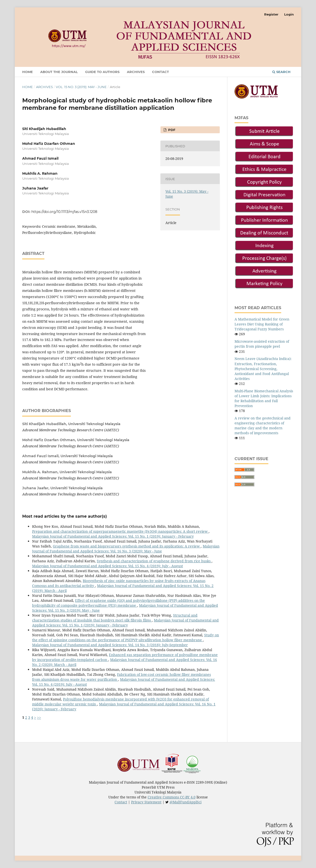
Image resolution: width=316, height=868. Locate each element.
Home (28, 72)
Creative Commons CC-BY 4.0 (172, 797)
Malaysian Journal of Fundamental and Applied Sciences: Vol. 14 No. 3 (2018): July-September (110, 645)
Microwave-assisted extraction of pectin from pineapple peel (262, 344)
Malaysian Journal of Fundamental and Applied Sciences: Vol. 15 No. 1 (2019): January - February (113, 536)
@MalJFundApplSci (186, 802)
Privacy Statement (146, 802)
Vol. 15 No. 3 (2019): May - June (81, 87)
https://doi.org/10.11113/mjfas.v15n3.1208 (64, 212)
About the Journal (59, 72)
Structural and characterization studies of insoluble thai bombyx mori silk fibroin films (115, 618)
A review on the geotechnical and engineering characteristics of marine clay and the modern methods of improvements (263, 425)
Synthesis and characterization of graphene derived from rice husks (154, 561)
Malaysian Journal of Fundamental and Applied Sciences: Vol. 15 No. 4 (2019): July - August (108, 566)
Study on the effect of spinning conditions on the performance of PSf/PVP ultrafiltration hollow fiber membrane (126, 637)
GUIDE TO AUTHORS (102, 72)
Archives (136, 72)
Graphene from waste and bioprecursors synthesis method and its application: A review (127, 546)
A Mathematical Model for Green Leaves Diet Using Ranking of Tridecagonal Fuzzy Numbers (262, 324)
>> (39, 717)
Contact (160, 72)
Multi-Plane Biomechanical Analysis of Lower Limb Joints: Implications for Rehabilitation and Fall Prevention (264, 398)
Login (289, 14)
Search (281, 72)
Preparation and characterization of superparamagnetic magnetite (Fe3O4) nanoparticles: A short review (120, 531)
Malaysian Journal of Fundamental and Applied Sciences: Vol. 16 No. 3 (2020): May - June (126, 549)
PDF (171, 130)
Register (271, 14)
